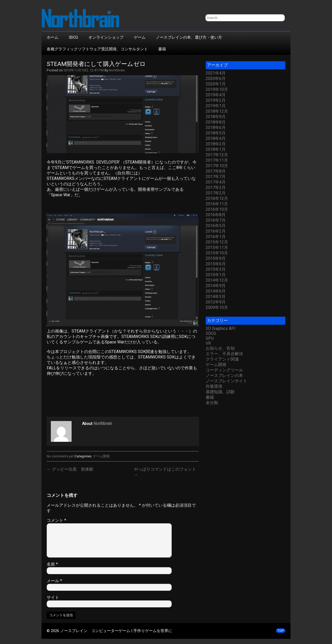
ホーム (53, 37)
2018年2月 (216, 144)
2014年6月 (216, 291)
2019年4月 (216, 95)
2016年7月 (216, 220)
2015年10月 (217, 253)
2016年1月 (216, 237)
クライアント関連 (222, 359)
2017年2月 (216, 193)
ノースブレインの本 (224, 375)
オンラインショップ (106, 37)
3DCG (73, 37)
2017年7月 (216, 177)
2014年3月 (216, 297)
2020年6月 (216, 79)
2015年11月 (217, 248)
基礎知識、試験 (220, 392)
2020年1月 (216, 84)
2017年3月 (216, 188)
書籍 (162, 49)
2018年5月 (216, 133)
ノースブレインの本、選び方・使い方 (189, 37)
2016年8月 (216, 215)
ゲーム (140, 37)
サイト (53, 597)
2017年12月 (217, 155)
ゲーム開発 (101, 456)
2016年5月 (216, 226)
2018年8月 (216, 122)
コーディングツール (224, 370)
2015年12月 (217, 242)
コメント (56, 520)
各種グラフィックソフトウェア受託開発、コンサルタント (97, 49)
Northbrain (117, 70)
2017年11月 (217, 160)
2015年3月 (216, 269)
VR (208, 343)
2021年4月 (216, 73)
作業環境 (214, 386)
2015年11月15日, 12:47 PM (84, 70)
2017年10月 (217, 166)
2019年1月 (216, 106)
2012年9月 (216, 302)
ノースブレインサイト (226, 381)
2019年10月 (217, 89)
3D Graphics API (221, 328)
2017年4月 (216, 182)
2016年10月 (217, 209)
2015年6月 (216, 264)
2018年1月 (216, 149)
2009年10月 (217, 307)
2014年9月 (216, 286)
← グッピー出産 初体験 (70, 469)
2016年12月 (217, 198)
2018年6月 (216, 128)
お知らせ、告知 (220, 348)
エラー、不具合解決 (224, 354)
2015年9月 (216, 258)
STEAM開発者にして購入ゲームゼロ (96, 64)
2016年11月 (217, 204)
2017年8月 (216, 171)
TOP (281, 631)
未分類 (212, 403)
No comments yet (60, 456)
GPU (210, 338)
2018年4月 (216, 138)
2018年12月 (217, 111)
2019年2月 (216, 100)
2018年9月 (216, 117)
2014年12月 (217, 280)
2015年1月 (216, 275)
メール (54, 581)
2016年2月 (216, 231)
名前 (52, 564)
